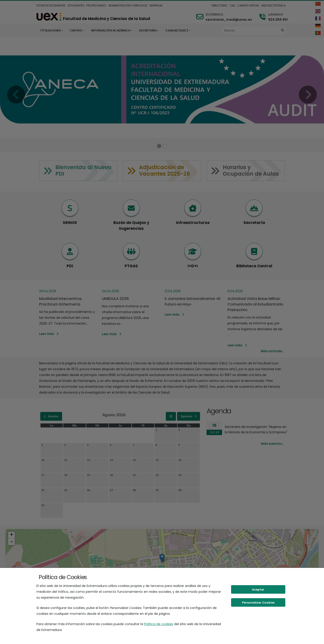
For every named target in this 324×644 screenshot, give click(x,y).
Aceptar (258, 590)
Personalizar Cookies (258, 603)
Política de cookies (159, 624)
